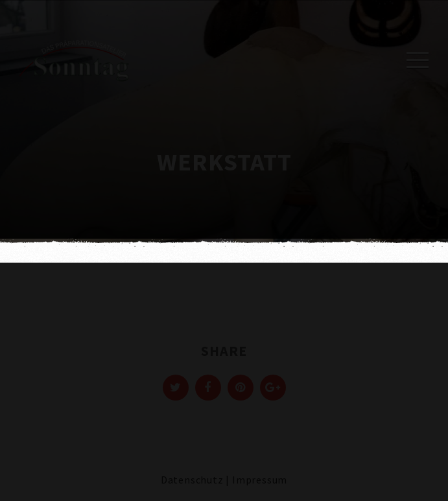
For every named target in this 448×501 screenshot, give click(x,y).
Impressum (260, 480)
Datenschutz (192, 480)
